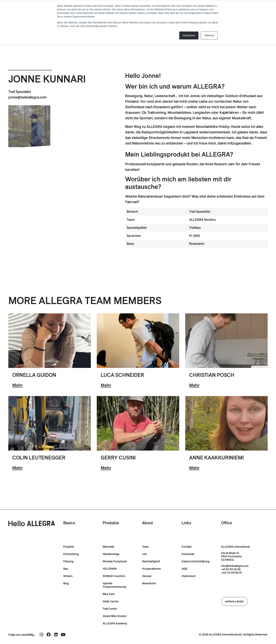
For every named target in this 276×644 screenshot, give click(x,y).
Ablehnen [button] (209, 35)
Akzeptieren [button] (189, 35)
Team (146, 547)
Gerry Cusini (118, 458)
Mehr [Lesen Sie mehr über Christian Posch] (194, 385)
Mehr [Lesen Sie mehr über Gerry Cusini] (106, 468)
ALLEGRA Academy (115, 623)
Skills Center (111, 601)
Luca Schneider (122, 375)
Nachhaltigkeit (151, 561)
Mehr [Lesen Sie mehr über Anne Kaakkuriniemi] (194, 468)
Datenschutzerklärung (195, 561)
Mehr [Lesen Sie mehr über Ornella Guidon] (17, 385)
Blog (66, 583)
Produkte (111, 523)
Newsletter (149, 583)
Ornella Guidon (34, 375)
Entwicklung (71, 554)
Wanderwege (111, 554)
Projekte (69, 547)
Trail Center (110, 609)
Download (188, 554)
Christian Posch (212, 375)
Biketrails (108, 547)
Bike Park (109, 594)
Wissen (68, 576)
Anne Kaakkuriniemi (216, 458)
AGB (184, 569)
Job (144, 554)
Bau (66, 569)
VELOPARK (110, 569)
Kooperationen (151, 569)
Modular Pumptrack (115, 561)
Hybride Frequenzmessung (114, 585)
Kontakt (187, 547)
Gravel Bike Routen (115, 616)
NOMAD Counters (114, 576)
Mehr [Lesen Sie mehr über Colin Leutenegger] (17, 468)
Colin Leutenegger (39, 458)
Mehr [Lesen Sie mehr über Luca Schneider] (106, 385)
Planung (68, 561)
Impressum (189, 576)
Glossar (147, 576)
